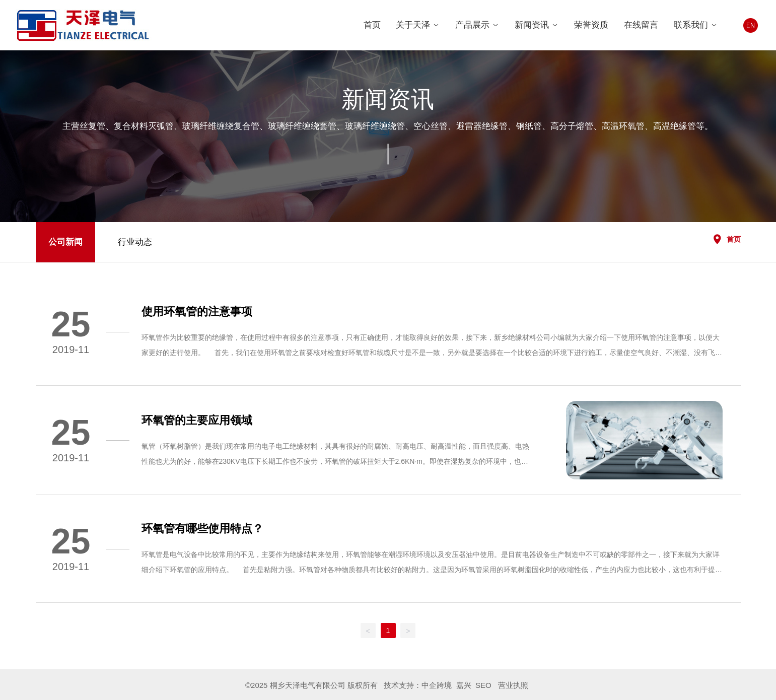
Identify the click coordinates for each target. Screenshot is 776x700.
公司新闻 (65, 242)
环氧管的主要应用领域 (197, 420)
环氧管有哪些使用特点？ (202, 529)
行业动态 (135, 242)
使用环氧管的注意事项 (197, 311)
